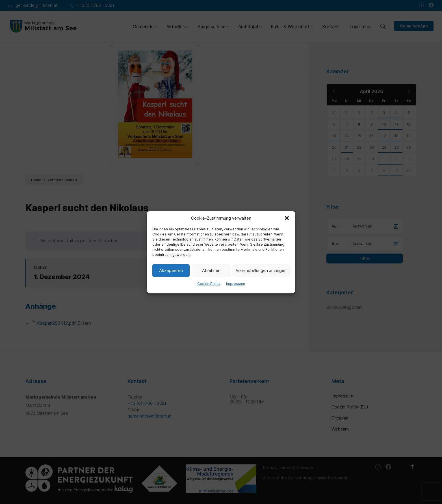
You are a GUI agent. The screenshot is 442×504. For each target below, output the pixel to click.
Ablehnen (211, 270)
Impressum (236, 283)
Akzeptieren (171, 270)
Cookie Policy (209, 283)
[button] (287, 218)
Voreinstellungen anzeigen (261, 270)
